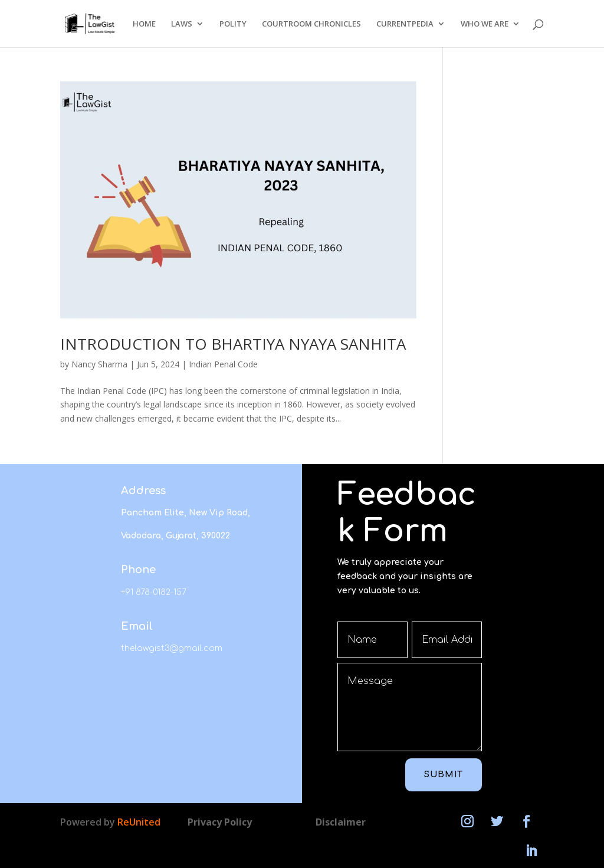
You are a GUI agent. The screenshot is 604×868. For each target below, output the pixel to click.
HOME (144, 24)
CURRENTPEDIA (405, 24)
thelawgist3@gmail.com (172, 648)
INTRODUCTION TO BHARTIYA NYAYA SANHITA (233, 344)
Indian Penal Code (223, 364)
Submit (444, 775)
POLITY (233, 24)
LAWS (182, 24)
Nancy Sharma (99, 364)
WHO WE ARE (485, 24)
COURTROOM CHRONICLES (311, 24)
